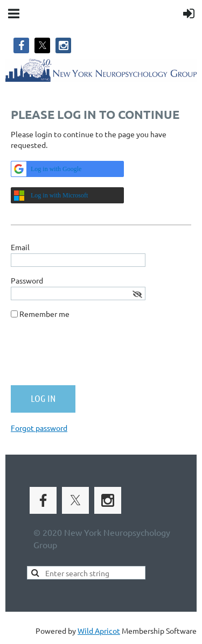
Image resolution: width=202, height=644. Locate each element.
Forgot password (39, 428)
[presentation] (93, 356)
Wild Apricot (99, 631)
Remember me (44, 314)
